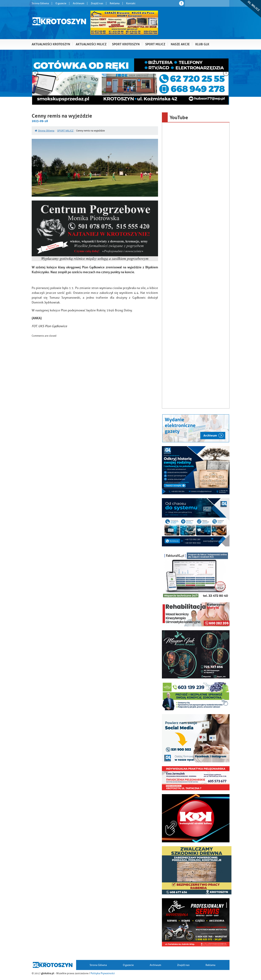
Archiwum (79, 3)
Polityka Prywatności (103, 973)
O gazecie (61, 3)
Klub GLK (202, 44)
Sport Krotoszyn (126, 44)
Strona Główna (40, 3)
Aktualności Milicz (91, 44)
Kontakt (131, 3)
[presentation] (35, 74)
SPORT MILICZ (65, 131)
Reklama (115, 3)
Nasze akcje (180, 44)
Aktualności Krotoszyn (51, 44)
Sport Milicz (155, 44)
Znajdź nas (97, 3)
